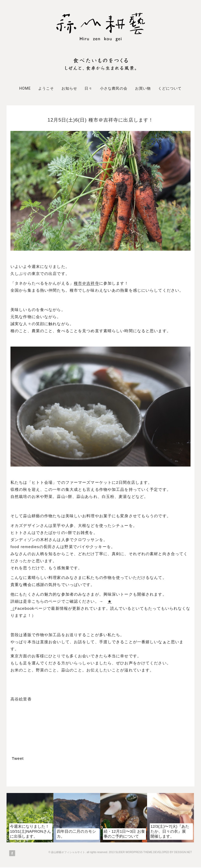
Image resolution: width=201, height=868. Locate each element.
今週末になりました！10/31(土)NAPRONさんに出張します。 (30, 831)
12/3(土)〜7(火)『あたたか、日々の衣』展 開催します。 (170, 831)
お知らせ (69, 88)
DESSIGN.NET (183, 852)
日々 (88, 88)
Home (25, 88)
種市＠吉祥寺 (86, 283)
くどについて (170, 88)
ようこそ (46, 88)
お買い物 (143, 88)
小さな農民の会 (114, 88)
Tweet (18, 758)
